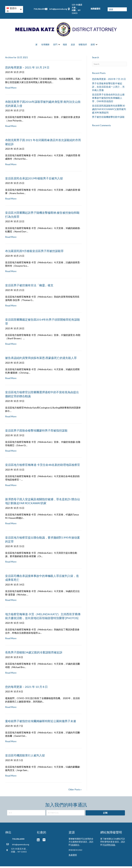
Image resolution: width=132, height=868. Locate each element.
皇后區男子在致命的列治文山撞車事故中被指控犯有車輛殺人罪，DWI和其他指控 (108, 100)
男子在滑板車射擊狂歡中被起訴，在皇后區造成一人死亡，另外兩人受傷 (108, 88)
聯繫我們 (83, 45)
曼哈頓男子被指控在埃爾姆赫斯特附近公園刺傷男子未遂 (41, 723)
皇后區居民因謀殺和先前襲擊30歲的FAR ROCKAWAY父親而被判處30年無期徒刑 (109, 111)
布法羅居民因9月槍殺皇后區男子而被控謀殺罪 (34, 252)
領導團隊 (45, 45)
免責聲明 (73, 857)
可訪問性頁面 (109, 846)
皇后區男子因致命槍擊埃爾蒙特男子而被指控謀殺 (36, 432)
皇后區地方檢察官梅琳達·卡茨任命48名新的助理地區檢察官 (43, 466)
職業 (65, 45)
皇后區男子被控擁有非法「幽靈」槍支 (29, 287)
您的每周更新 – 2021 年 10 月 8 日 (26, 688)
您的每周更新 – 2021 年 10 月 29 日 (27, 69)
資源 (73, 45)
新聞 (93, 45)
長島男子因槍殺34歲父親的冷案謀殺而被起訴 (34, 654)
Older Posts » (75, 791)
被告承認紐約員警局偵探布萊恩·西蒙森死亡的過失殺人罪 (41, 360)
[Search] (109, 66)
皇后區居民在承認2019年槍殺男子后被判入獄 (34, 180)
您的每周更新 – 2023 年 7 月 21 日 (109, 81)
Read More (11, 89)
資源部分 (75, 846)
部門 (55, 45)
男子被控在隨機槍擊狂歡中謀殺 (108, 118)
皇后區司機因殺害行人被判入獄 (25, 757)
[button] (14, 9)
